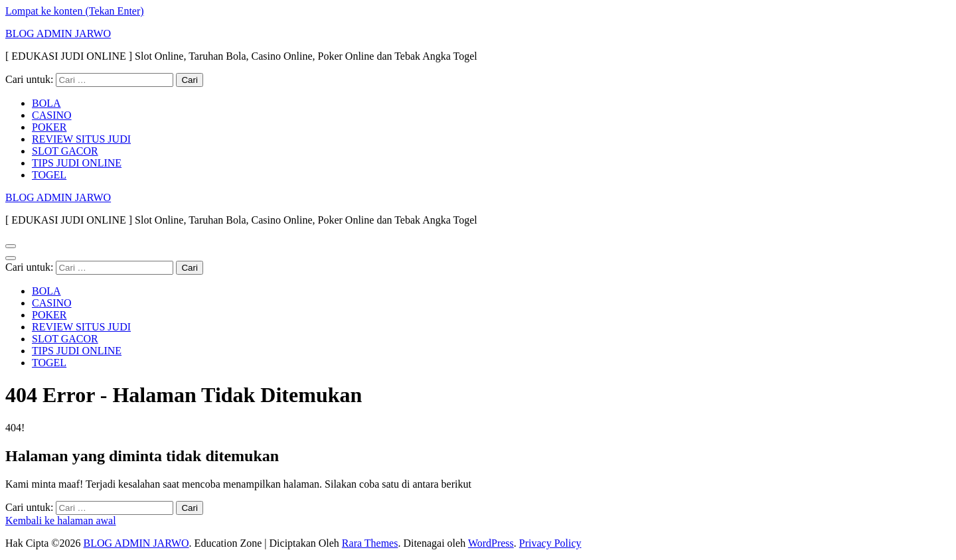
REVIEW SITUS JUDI (81, 139)
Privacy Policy (550, 543)
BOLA (46, 103)
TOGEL (49, 175)
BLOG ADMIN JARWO (58, 34)
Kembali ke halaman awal (61, 521)
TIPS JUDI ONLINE (77, 163)
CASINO (52, 115)
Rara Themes (370, 543)
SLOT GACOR (65, 151)
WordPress (491, 543)
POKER (49, 127)
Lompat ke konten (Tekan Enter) (75, 11)
